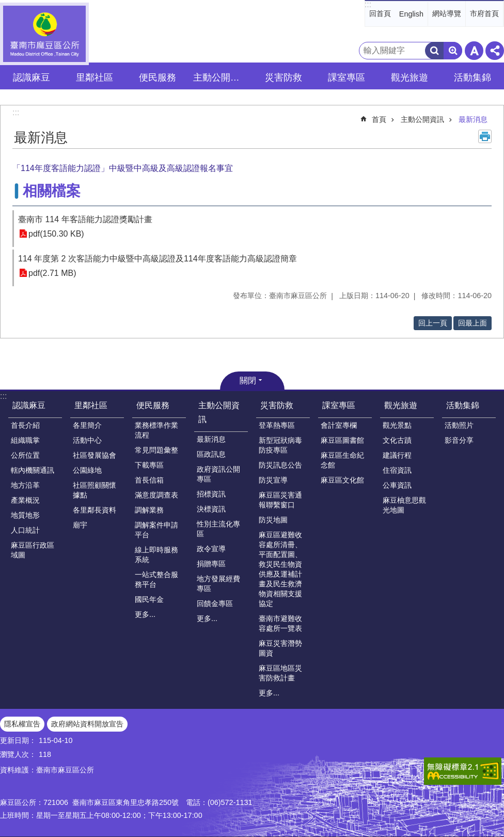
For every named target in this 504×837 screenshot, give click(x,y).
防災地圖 (273, 520)
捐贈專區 (211, 564)
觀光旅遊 (401, 405)
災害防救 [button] (283, 78)
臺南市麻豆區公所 (44, 34)
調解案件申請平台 (156, 530)
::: (368, 4)
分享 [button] (495, 51)
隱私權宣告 (22, 724)
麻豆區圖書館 (342, 440)
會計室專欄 (339, 425)
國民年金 (149, 599)
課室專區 (339, 405)
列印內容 (485, 136)
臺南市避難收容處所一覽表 (280, 623)
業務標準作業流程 (156, 430)
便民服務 (153, 405)
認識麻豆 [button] (31, 78)
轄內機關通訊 (33, 470)
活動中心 (87, 440)
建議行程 (397, 455)
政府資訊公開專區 (218, 474)
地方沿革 (25, 485)
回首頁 (380, 13)
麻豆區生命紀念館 (342, 460)
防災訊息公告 (280, 465)
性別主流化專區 (218, 529)
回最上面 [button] (472, 323)
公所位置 (25, 455)
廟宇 (80, 525)
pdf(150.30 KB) (56, 234)
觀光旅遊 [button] (409, 78)
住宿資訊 (397, 470)
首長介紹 (25, 425)
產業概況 (25, 500)
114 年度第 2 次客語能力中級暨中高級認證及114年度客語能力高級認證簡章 (157, 259)
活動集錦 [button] (472, 78)
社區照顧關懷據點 (94, 490)
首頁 (379, 119)
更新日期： (18, 740)
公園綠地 (87, 470)
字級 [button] (474, 51)
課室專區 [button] (346, 78)
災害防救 (277, 405)
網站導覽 (447, 13)
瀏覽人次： (18, 754)
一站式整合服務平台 (156, 579)
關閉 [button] (248, 381)
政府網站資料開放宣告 (87, 724)
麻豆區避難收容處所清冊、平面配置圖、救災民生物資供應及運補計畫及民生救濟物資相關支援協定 (280, 569)
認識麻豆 (29, 405)
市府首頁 (484, 13)
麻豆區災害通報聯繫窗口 (280, 500)
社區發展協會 (94, 455)
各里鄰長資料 (94, 510)
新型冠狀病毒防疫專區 (280, 445)
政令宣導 (211, 549)
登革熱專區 (277, 425)
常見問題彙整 (156, 450)
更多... (145, 614)
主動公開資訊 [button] (221, 78)
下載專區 (149, 465)
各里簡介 (87, 425)
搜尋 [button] (434, 51)
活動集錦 (463, 405)
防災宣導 (273, 480)
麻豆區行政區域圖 (33, 550)
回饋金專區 (215, 603)
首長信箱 (149, 480)
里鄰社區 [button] (94, 78)
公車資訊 (397, 485)
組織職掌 (25, 440)
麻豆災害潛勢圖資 (280, 648)
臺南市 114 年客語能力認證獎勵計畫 (85, 219)
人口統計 (25, 530)
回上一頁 (433, 323)
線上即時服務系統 (156, 555)
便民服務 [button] (157, 78)
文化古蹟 (397, 440)
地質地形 (25, 515)
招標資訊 (211, 494)
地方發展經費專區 (218, 584)
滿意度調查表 (156, 495)
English (411, 14)
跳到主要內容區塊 (5, 5)
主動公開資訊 (422, 119)
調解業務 (149, 510)
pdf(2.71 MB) (52, 273)
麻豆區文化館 (342, 480)
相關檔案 (52, 191)
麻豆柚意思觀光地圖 (404, 505)
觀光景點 (397, 425)
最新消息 (473, 119)
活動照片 (459, 425)
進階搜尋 (453, 51)
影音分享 (459, 440)
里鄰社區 (91, 405)
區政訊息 (211, 454)
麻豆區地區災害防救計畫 (280, 673)
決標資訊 (211, 509)
